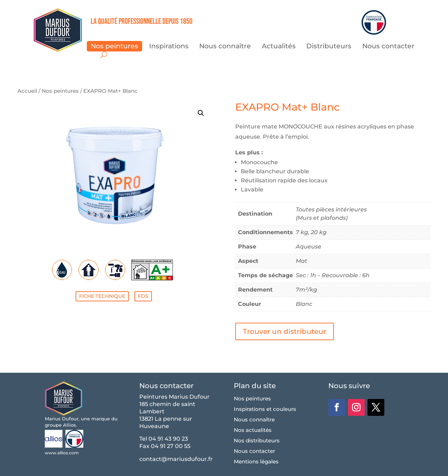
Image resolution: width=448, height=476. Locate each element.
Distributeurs (329, 47)
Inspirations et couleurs (265, 409)
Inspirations (169, 47)
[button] (201, 113)
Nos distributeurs (257, 441)
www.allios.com (62, 453)
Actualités (279, 47)
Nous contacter (388, 47)
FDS (143, 296)
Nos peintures (114, 47)
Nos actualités (253, 430)
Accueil (27, 91)
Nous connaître (225, 47)
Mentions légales (256, 462)
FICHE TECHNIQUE (102, 296)
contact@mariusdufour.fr (176, 459)
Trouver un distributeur (285, 331)
